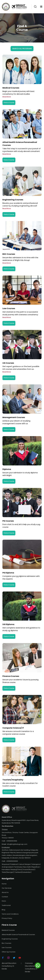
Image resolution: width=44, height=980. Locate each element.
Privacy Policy (7, 918)
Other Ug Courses (9, 952)
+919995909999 (12, 861)
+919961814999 (11, 841)
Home (4, 884)
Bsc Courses (7, 943)
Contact (5, 897)
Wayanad (6, 864)
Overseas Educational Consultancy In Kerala (31, 967)
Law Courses (7, 947)
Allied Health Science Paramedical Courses (18, 935)
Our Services (7, 888)
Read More (7, 97)
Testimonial (6, 905)
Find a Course (9, 103)
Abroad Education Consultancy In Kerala (9, 966)
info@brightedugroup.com (17, 844)
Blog (3, 910)
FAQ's (4, 901)
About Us (5, 892)
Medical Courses (8, 930)
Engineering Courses (10, 939)
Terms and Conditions (10, 914)
